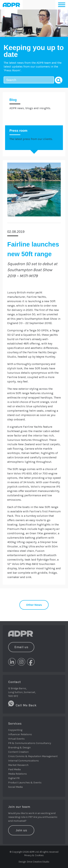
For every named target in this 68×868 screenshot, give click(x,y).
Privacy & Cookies (34, 855)
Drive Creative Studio (38, 862)
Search (59, 80)
